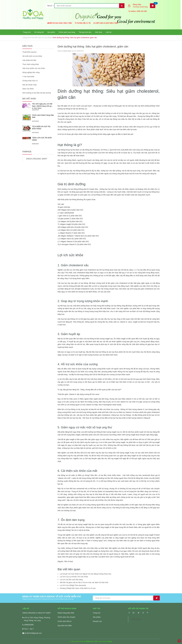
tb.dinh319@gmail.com (32, 633)
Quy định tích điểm (65, 626)
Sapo (110, 641)
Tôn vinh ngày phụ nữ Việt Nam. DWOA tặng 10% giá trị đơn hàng (42, 106)
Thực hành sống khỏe (31, 64)
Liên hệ (109, 32)
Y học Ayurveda (28, 77)
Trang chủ (27, 32)
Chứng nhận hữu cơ (30, 81)
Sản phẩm (51, 32)
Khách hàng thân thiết (66, 613)
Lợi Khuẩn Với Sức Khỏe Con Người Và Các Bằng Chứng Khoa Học (86, 574)
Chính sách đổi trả (65, 621)
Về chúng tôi (39, 32)
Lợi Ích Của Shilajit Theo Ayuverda (73, 585)
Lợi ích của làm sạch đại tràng (71, 580)
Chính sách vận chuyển (67, 617)
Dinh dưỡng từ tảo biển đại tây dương (37, 93)
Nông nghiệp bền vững (31, 72)
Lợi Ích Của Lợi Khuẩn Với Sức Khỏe (74, 577)
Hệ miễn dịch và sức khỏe (32, 56)
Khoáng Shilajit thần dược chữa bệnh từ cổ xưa (78, 588)
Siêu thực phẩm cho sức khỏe (34, 68)
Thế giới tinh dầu (85, 32)
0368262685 (28, 625)
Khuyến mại (97, 621)
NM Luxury (136, 619)
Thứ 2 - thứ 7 (29, 629)
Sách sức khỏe (28, 89)
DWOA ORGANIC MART (37, 159)
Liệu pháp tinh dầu (29, 60)
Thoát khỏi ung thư (29, 52)
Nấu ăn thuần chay (29, 85)
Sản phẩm (97, 617)
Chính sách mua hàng (67, 32)
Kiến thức (99, 32)
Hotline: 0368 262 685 (138, 11)
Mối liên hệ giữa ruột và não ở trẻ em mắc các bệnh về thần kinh (84, 582)
